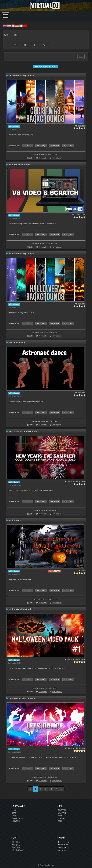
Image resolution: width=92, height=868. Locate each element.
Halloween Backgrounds (21, 253)
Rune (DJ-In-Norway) (77, 481)
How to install (57, 158)
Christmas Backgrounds (21, 76)
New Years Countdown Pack (23, 431)
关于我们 (16, 842)
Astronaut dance (17, 342)
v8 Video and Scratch (19, 165)
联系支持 (62, 810)
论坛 (60, 821)
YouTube (63, 845)
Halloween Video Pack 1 (21, 609)
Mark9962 (81, 126)
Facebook (63, 842)
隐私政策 (16, 847)
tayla (84, 570)
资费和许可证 (18, 818)
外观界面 (16, 821)
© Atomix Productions (46, 865)
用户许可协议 (18, 850)
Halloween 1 (15, 520)
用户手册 (62, 813)
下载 (14, 810)
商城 (14, 813)
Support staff (80, 215)
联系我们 (16, 845)
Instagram (64, 847)
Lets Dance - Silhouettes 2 (22, 698)
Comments (43, 158)
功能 (14, 816)
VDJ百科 (62, 816)
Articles (62, 818)
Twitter (62, 850)
